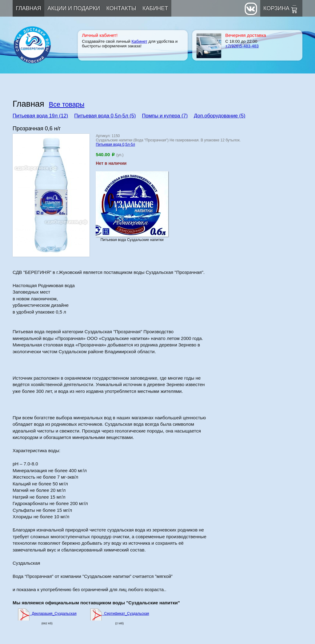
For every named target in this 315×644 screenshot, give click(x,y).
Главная (28, 8)
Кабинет (155, 8)
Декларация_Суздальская (47, 614)
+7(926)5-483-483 (242, 46)
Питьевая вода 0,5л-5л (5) (105, 116)
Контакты (121, 8)
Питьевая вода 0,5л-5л (115, 144)
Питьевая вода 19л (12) (40, 116)
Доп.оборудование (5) (219, 116)
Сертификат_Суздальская (120, 614)
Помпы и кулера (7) (165, 116)
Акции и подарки (74, 8)
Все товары (67, 104)
